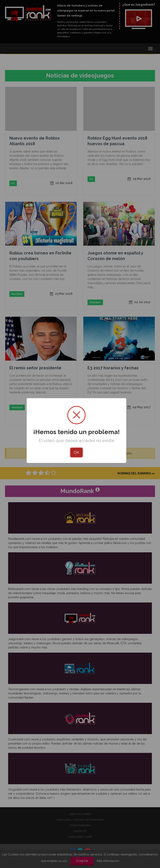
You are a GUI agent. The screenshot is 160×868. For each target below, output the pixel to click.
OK (76, 452)
